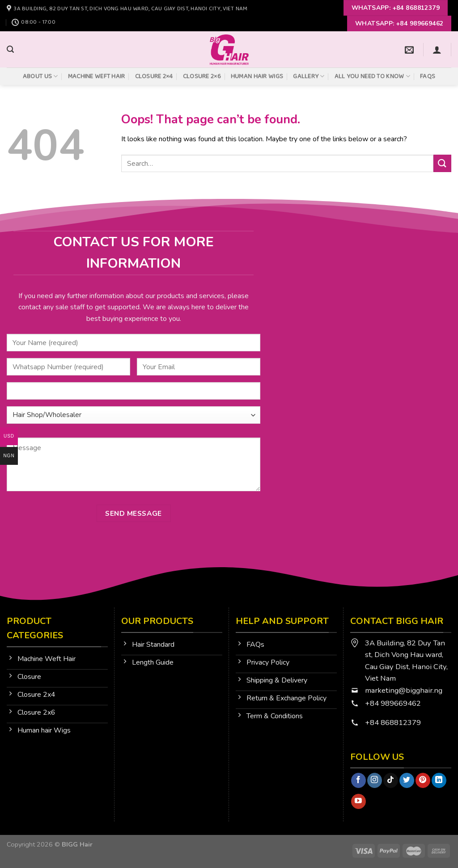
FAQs (428, 76)
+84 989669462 (393, 703)
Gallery (309, 76)
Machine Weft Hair (97, 76)
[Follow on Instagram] (375, 780)
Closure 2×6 (202, 76)
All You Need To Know (372, 76)
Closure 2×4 (154, 76)
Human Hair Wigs (257, 76)
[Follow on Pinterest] (423, 780)
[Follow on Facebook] (358, 780)
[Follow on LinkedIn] (439, 780)
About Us (40, 76)
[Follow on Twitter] (407, 780)
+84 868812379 (394, 723)
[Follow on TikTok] (391, 780)
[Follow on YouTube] (358, 801)
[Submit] (442, 163)
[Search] (10, 49)
